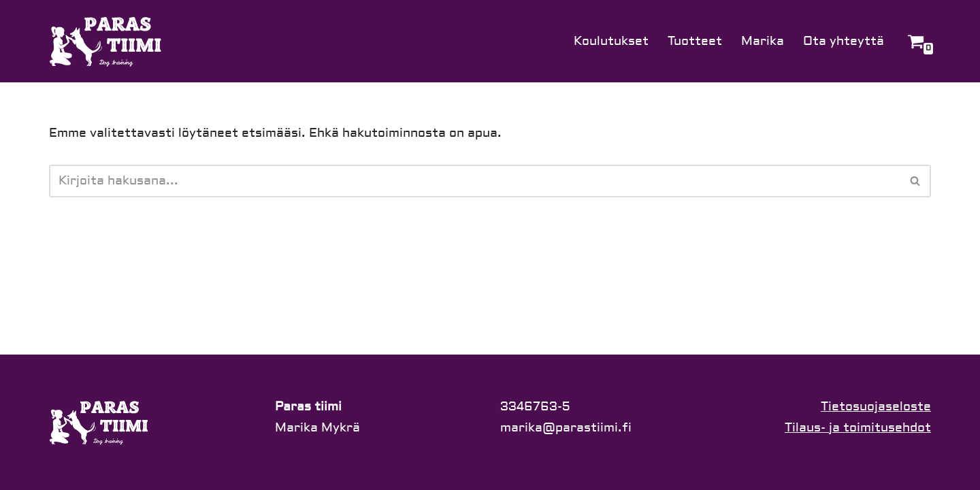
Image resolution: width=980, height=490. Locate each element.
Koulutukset (611, 41)
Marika (763, 41)
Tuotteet (695, 41)
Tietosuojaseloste (876, 407)
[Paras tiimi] (107, 41)
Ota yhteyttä (844, 41)
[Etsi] (475, 181)
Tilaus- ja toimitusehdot (858, 428)
